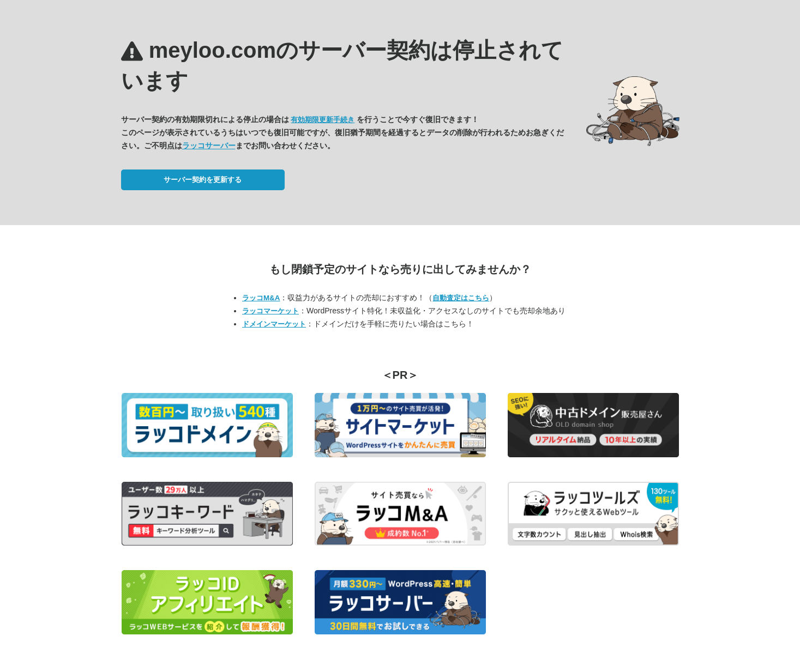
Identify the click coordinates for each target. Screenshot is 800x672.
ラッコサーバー (209, 146)
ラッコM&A (261, 298)
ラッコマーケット (270, 311)
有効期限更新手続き (323, 120)
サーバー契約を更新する (203, 180)
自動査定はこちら (461, 298)
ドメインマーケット (274, 324)
